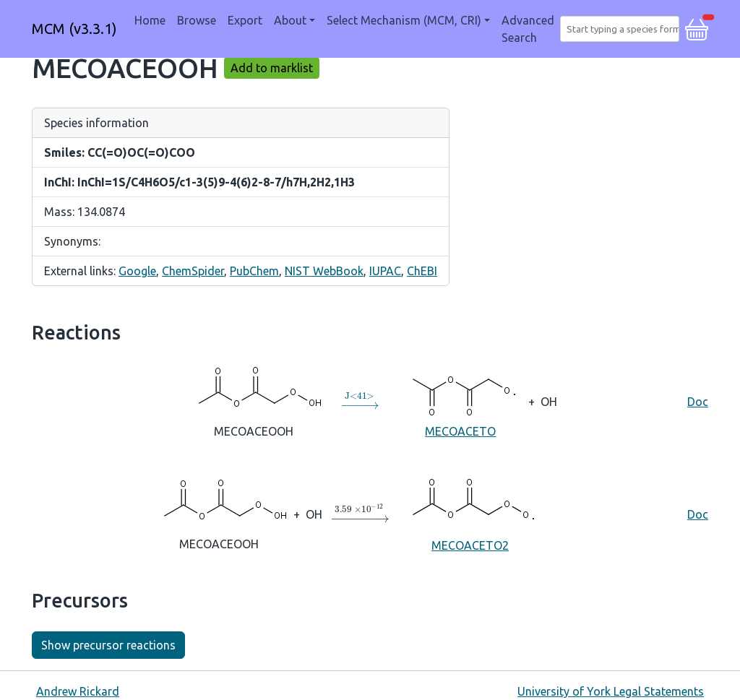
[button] (697, 27)
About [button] (290, 20)
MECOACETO (461, 401)
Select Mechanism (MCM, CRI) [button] (404, 20)
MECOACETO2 (470, 513)
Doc (698, 402)
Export (245, 20)
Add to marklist (272, 68)
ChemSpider (193, 271)
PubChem (254, 271)
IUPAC (385, 271)
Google (137, 271)
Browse (197, 20)
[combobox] (623, 29)
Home (150, 20)
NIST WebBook (324, 271)
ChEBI (422, 271)
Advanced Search (528, 29)
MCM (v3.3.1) (74, 29)
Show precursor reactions (108, 645)
